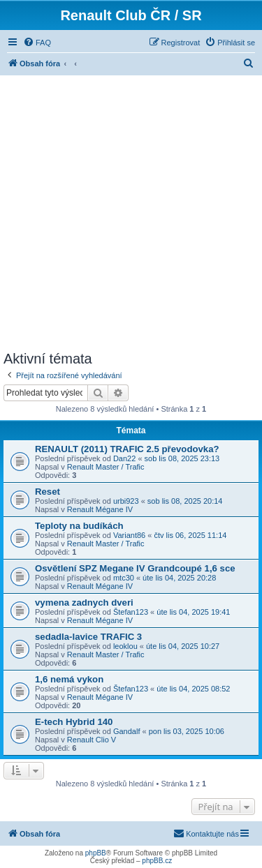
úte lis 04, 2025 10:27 (183, 646)
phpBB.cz (157, 861)
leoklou (125, 646)
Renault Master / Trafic (106, 467)
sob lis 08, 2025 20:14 (185, 501)
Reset (48, 492)
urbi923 (126, 501)
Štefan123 (131, 612)
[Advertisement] (131, 213)
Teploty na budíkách (79, 526)
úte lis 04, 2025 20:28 (179, 578)
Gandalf (127, 731)
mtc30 (124, 578)
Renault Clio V (92, 740)
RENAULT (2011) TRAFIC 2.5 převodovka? (127, 449)
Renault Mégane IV (100, 509)
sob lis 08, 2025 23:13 (182, 458)
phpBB (96, 853)
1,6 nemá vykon (69, 679)
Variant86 (129, 535)
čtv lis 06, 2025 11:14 (190, 535)
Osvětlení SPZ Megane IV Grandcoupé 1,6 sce (135, 568)
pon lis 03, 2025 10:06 (187, 731)
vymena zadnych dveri (84, 603)
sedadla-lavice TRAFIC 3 (88, 637)
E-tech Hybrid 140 (74, 722)
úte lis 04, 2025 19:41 (193, 612)
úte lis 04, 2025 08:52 (193, 689)
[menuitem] (37, 43)
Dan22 (124, 458)
